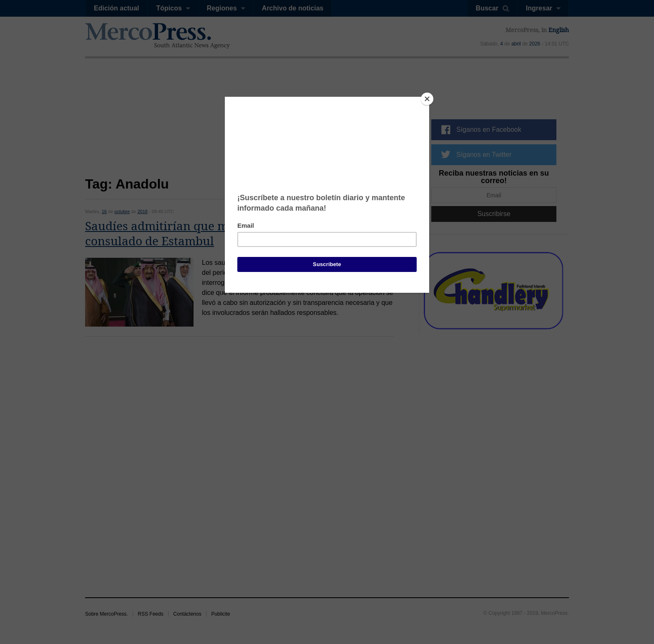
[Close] (427, 99)
